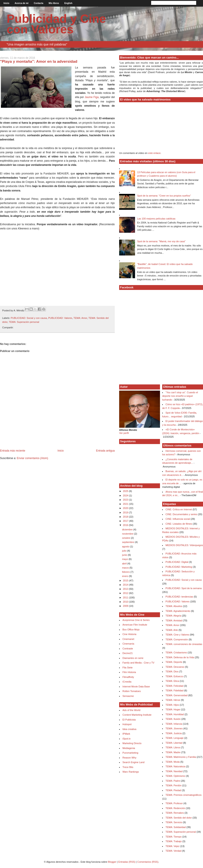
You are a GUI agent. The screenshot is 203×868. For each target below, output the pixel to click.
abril (125, 564)
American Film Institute (135, 625)
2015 (126, 581)
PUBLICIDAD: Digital (177, 562)
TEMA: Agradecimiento (178, 611)
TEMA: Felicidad (174, 686)
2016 (126, 525)
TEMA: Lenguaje (175, 738)
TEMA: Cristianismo (176, 652)
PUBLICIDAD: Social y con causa (29, 318)
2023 (126, 500)
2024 (126, 495)
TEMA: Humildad (175, 714)
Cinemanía (128, 644)
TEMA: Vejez (173, 846)
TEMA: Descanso (175, 667)
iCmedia (127, 682)
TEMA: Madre (173, 752)
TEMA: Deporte (174, 662)
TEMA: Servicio (174, 822)
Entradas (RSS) (127, 862)
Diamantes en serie (133, 658)
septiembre (128, 542)
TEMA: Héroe (173, 700)
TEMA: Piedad (173, 790)
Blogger (112, 862)
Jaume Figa (92, 97)
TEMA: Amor (80, 318)
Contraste (128, 649)
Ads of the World (131, 710)
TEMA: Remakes (175, 813)
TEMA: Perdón (173, 785)
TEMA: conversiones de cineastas (184, 644)
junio (125, 555)
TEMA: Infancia (174, 724)
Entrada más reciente (13, 451)
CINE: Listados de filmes (179, 524)
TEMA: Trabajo (174, 841)
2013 (126, 589)
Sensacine (128, 696)
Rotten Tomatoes (132, 691)
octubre (126, 538)
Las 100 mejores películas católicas (156, 219)
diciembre (128, 529)
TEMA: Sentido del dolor (179, 818)
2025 (126, 491)
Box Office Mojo (131, 630)
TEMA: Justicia (174, 733)
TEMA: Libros (173, 747)
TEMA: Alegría (173, 616)
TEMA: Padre (173, 781)
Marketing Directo (132, 743)
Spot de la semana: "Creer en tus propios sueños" (164, 196)
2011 (126, 598)
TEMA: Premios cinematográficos (183, 795)
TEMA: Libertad (174, 743)
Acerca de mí (22, 3)
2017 (126, 521)
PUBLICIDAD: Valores (60, 318)
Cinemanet (128, 639)
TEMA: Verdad (173, 851)
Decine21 (128, 653)
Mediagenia (129, 748)
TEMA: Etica (172, 681)
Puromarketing (130, 753)
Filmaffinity (128, 677)
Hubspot (127, 724)
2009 (126, 606)
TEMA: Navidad (174, 771)
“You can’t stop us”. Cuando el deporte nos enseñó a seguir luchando (180, 396)
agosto (126, 547)
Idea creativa (129, 729)
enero (125, 576)
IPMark (126, 734)
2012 (126, 593)
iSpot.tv (127, 739)
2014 (126, 585)
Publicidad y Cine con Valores (56, 24)
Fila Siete (128, 668)
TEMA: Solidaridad (176, 827)
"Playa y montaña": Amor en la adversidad (39, 61)
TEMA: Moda (173, 762)
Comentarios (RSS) (148, 862)
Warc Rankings (131, 772)
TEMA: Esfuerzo (174, 676)
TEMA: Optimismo (175, 776)
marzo (126, 568)
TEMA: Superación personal (24, 322)
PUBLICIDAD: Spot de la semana (184, 588)
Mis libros (54, 3)
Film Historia (129, 672)
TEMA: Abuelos (174, 606)
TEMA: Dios (172, 671)
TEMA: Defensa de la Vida (180, 657)
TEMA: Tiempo (174, 837)
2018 (126, 517)
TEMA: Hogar (173, 709)
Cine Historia (129, 634)
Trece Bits (128, 767)
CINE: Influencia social (178, 519)
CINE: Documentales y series (181, 514)
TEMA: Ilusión (173, 719)
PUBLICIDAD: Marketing (179, 567)
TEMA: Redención (175, 808)
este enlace (154, 153)
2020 (126, 508)
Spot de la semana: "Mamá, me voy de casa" (161, 241)
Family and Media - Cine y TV (138, 663)
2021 (126, 504)
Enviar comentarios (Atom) (32, 458)
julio (125, 551)
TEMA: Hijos (172, 705)
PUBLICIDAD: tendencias (179, 597)
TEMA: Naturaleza (175, 766)
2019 (126, 512)
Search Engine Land (133, 762)
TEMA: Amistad (174, 620)
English (68, 3)
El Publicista (129, 720)
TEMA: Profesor (174, 803)
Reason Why (129, 758)
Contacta (39, 3)
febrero (126, 572)
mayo (125, 559)
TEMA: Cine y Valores (177, 635)
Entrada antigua (105, 451)
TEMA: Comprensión (177, 639)
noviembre (128, 534)
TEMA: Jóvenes (174, 728)
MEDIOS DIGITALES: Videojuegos (184, 545)
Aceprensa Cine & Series (136, 620)
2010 (126, 602)
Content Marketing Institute (137, 715)
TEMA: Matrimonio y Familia (181, 757)
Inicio (6, 3)
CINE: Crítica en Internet (179, 509)
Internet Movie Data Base (136, 686)
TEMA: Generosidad (177, 695)
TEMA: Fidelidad (174, 690)
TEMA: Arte (172, 630)
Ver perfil (124, 433)
